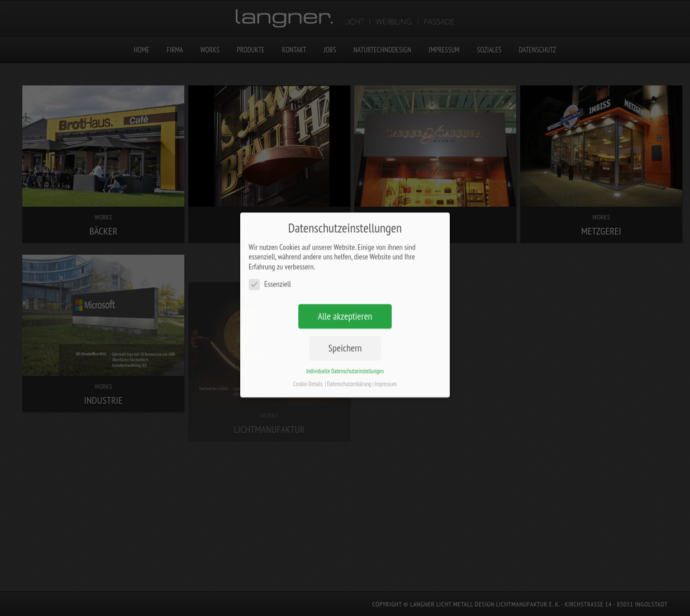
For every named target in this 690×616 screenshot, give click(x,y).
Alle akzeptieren (345, 307)
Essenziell (270, 275)
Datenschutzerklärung (349, 375)
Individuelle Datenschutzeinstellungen (345, 362)
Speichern (345, 339)
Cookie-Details (308, 375)
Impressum (386, 375)
